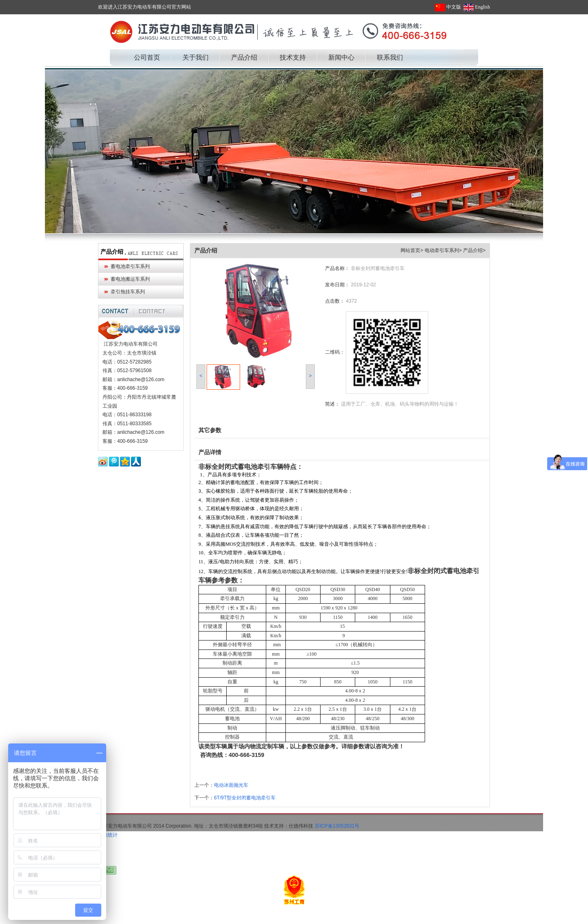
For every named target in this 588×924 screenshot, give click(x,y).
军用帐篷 (132, 919)
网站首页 (410, 250)
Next (535, 151)
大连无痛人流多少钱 (167, 919)
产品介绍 (112, 252)
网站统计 (108, 835)
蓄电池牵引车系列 (130, 266)
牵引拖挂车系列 (128, 292)
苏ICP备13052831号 (337, 826)
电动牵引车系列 (442, 250)
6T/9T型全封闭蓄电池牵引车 (245, 798)
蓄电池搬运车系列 (130, 279)
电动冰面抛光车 (231, 785)
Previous (51, 151)
